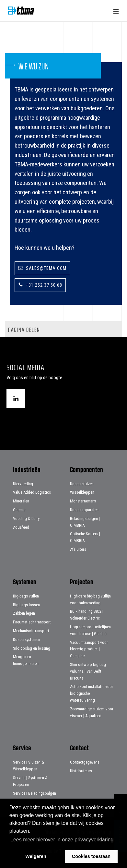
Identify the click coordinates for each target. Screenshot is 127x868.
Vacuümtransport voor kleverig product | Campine (89, 649)
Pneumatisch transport (32, 622)
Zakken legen (24, 613)
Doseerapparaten (84, 510)
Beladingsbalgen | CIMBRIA (85, 522)
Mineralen (21, 501)
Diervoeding (23, 484)
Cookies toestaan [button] (91, 856)
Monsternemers (83, 501)
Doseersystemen (27, 639)
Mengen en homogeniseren (26, 660)
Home (21, 11)
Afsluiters (78, 549)
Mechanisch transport (31, 631)
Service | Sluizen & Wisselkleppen (29, 766)
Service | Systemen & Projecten (30, 781)
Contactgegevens (85, 762)
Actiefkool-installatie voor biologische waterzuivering (92, 693)
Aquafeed (21, 527)
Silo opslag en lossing (32, 648)
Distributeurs (81, 771)
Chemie (19, 510)
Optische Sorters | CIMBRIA (85, 537)
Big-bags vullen (26, 596)
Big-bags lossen (26, 605)
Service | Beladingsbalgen (35, 793)
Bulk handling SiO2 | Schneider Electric (87, 615)
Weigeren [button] (36, 856)
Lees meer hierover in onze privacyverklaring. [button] (63, 840)
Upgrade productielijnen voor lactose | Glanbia (90, 630)
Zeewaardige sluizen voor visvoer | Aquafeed (92, 712)
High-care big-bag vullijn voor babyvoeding (90, 599)
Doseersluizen (82, 484)
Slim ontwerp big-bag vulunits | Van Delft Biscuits (88, 671)
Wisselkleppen (82, 492)
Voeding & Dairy (26, 518)
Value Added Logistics (32, 492)
